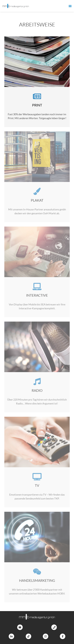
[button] (70, 6)
